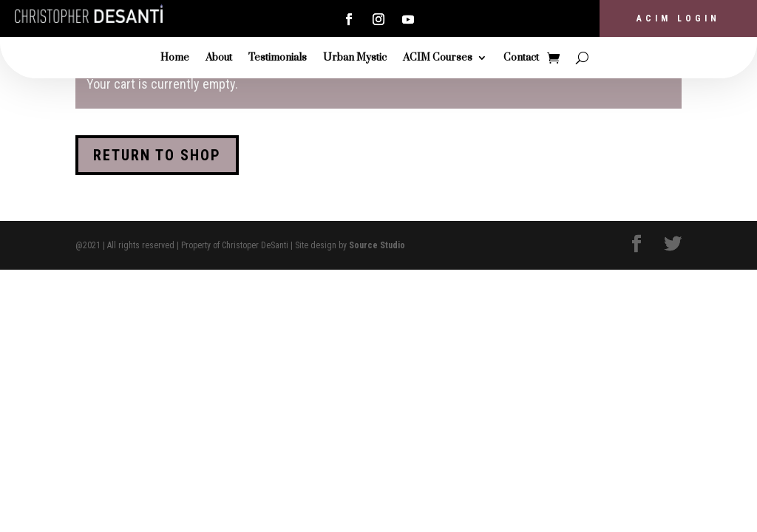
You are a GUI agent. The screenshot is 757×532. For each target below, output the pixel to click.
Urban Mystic (355, 58)
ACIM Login (678, 18)
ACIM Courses (438, 58)
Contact (521, 58)
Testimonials (278, 58)
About (219, 58)
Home (175, 58)
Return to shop (157, 155)
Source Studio (377, 245)
